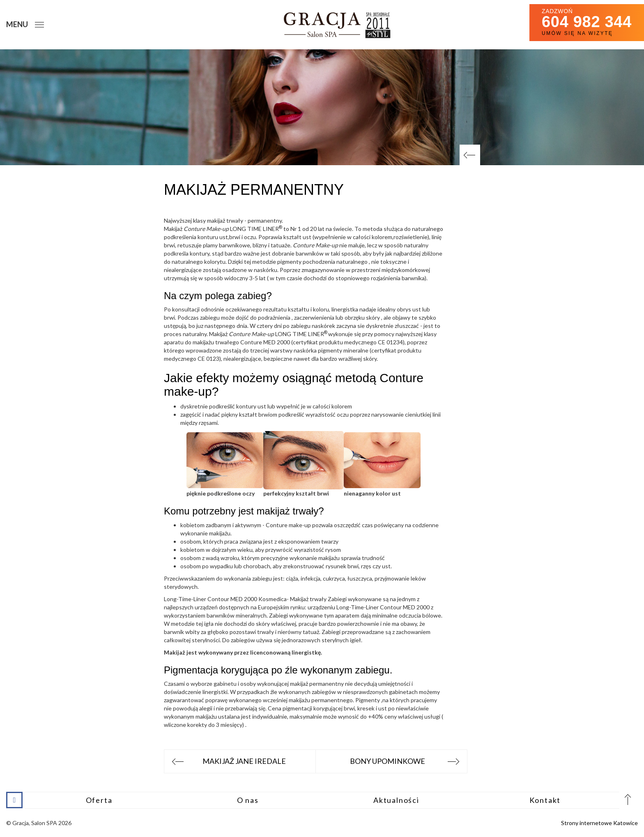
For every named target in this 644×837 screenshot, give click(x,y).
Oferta (99, 800)
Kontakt (545, 800)
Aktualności (396, 800)
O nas (248, 800)
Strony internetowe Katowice (599, 823)
